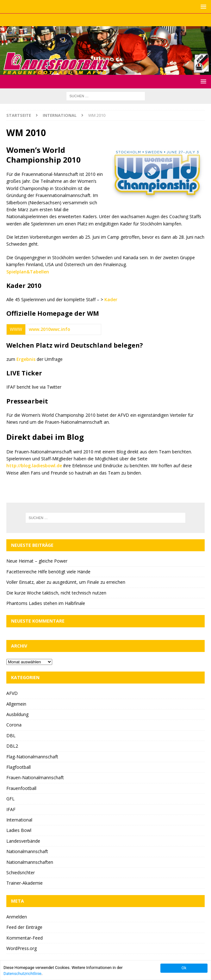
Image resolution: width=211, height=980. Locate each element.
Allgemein (16, 704)
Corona (14, 725)
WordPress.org (22, 948)
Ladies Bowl (19, 830)
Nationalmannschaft (27, 851)
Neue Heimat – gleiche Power (37, 561)
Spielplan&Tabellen (28, 272)
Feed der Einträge (24, 927)
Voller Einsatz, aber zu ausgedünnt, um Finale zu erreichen (66, 582)
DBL (11, 735)
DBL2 (12, 746)
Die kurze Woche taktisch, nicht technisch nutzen (56, 593)
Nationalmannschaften (30, 862)
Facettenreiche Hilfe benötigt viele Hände (48, 572)
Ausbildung (17, 714)
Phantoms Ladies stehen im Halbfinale (46, 603)
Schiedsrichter (21, 872)
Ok (184, 968)
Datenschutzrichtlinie (22, 974)
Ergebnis (26, 359)
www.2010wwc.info (50, 329)
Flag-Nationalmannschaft (32, 757)
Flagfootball (19, 767)
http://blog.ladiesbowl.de (34, 466)
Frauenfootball (21, 788)
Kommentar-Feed (25, 938)
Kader (111, 299)
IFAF (11, 809)
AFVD (12, 693)
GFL (10, 799)
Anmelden (17, 917)
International (19, 820)
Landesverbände (23, 841)
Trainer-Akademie (25, 883)
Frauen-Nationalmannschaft (35, 777)
